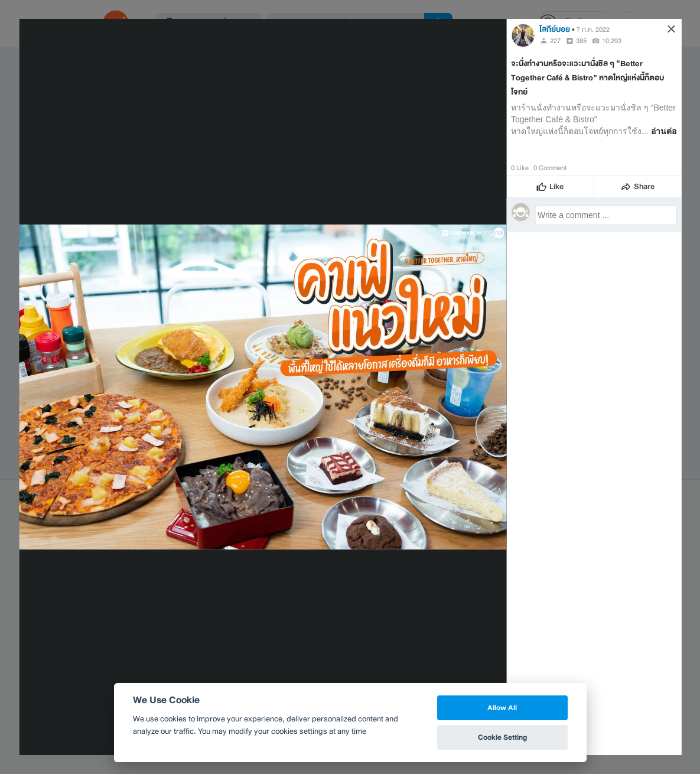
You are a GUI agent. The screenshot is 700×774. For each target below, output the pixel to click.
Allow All (502, 708)
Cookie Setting (502, 737)
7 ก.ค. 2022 (593, 30)
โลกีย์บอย (555, 29)
